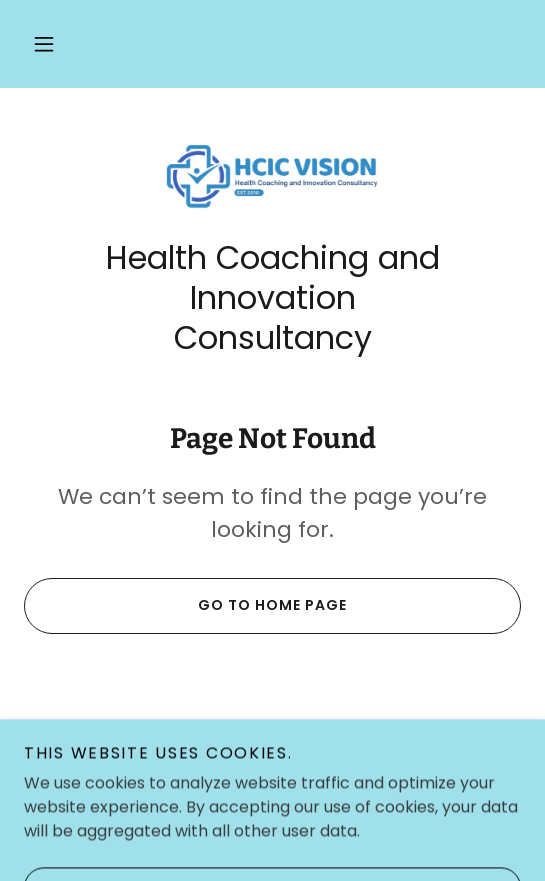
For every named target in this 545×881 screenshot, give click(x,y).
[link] (273, 175)
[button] (44, 44)
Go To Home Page (185, 606)
